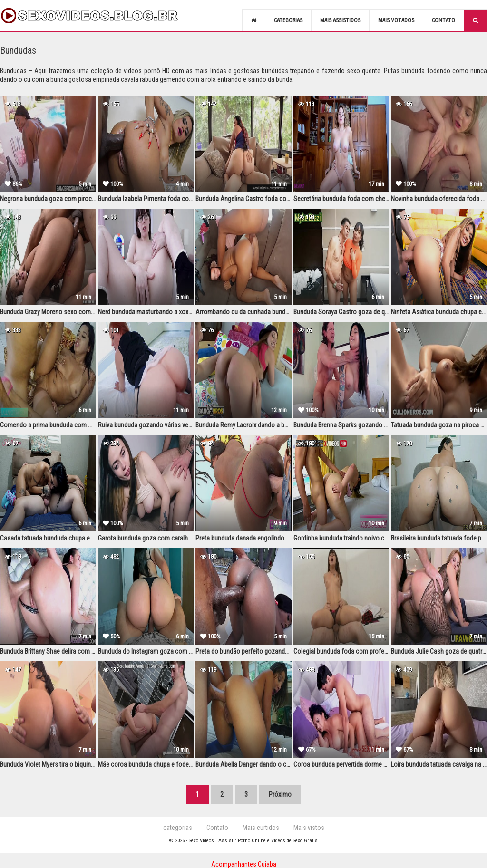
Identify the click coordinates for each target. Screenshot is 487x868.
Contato (443, 20)
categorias (178, 828)
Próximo (280, 794)
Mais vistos (309, 828)
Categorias (288, 20)
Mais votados (396, 20)
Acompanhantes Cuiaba (244, 864)
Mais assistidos (340, 20)
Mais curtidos (261, 828)
